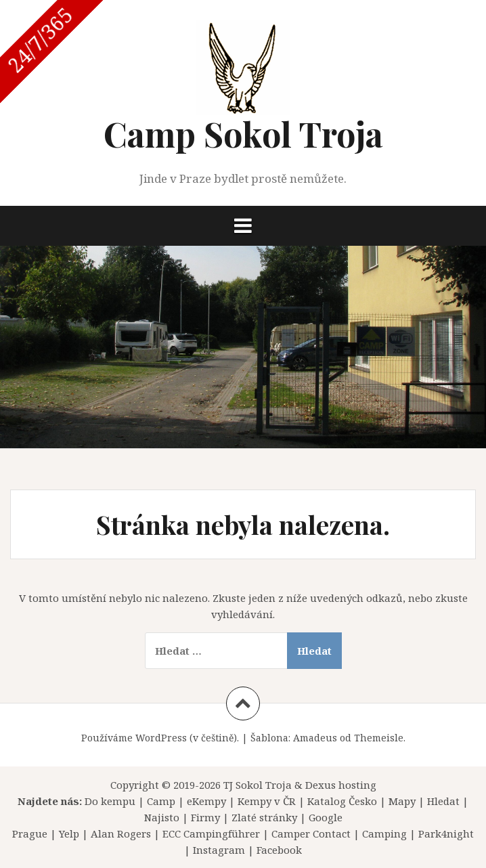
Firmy (205, 817)
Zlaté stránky (264, 817)
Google (326, 817)
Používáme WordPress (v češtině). (160, 738)
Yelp (69, 833)
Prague (30, 833)
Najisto (162, 817)
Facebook (279, 850)
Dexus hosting (341, 785)
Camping (384, 833)
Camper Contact (311, 833)
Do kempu (110, 801)
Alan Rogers (121, 833)
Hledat (443, 801)
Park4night (446, 833)
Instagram (219, 850)
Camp (161, 801)
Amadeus (315, 738)
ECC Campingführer (211, 833)
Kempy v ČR (267, 801)
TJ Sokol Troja (258, 785)
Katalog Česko (342, 801)
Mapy (402, 801)
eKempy (206, 801)
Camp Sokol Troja (243, 134)
